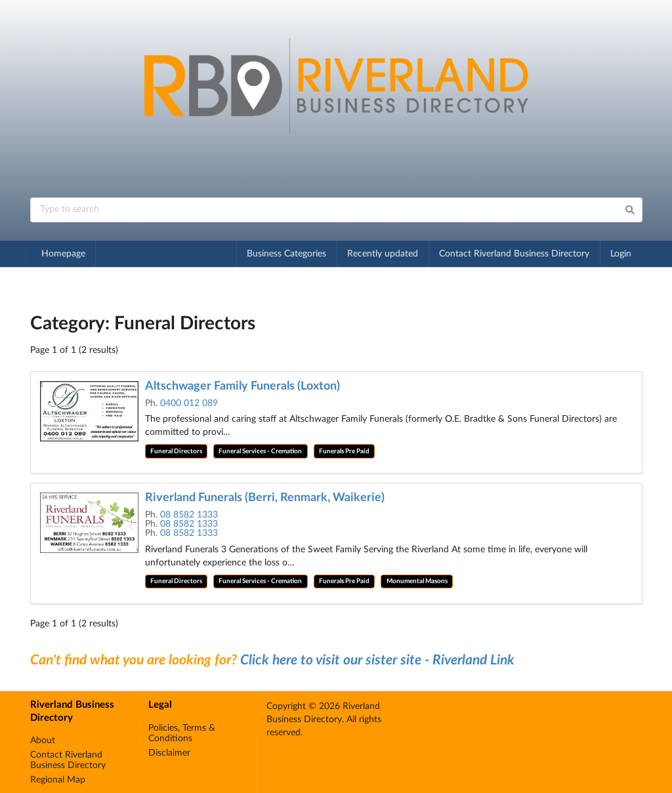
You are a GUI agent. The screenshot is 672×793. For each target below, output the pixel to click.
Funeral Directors (176, 451)
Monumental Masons (417, 581)
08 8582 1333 (189, 515)
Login (621, 254)
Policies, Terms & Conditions (182, 733)
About (43, 741)
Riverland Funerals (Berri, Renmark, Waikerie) (265, 498)
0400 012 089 (189, 403)
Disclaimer (169, 753)
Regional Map (58, 780)
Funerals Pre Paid (344, 451)
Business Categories (286, 254)
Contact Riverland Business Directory (514, 254)
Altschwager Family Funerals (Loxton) (242, 386)
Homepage (63, 254)
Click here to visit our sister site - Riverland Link (377, 660)
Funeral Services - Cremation (260, 451)
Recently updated (383, 254)
